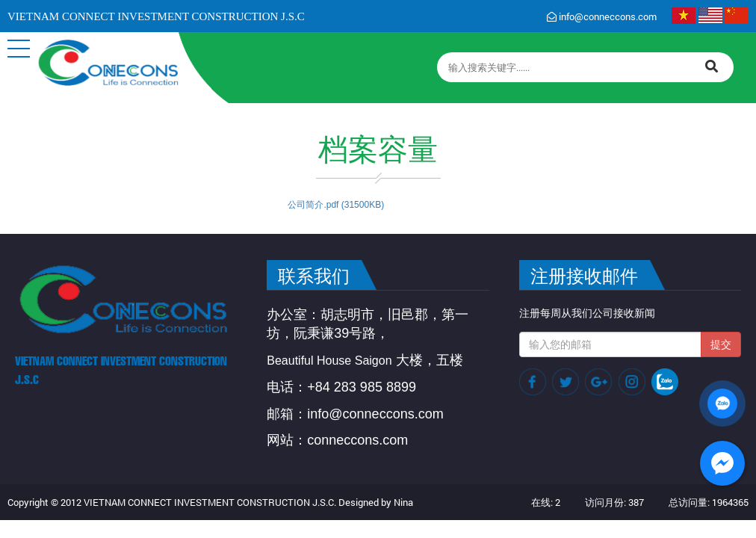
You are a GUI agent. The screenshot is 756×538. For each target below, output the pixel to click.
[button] (19, 49)
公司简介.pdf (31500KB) (336, 205)
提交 (721, 344)
